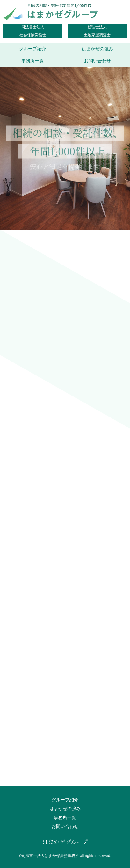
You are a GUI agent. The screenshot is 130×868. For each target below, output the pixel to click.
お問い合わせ (97, 61)
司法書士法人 (33, 27)
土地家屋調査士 (97, 35)
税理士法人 (97, 27)
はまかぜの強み (97, 49)
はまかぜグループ (65, 842)
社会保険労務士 (33, 35)
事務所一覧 (32, 61)
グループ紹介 (32, 49)
